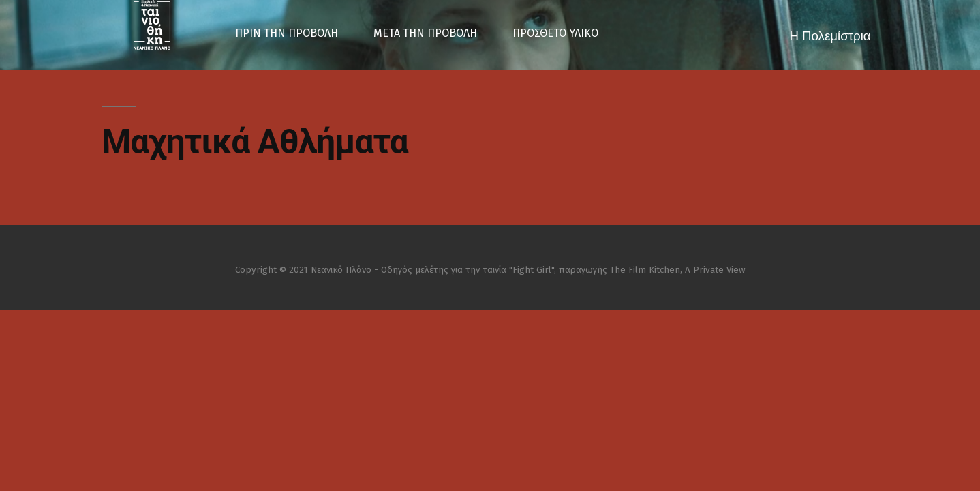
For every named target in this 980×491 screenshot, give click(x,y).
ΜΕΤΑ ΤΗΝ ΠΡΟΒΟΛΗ (425, 33)
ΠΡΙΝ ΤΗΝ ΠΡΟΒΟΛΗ (287, 33)
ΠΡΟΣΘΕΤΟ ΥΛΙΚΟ (555, 33)
